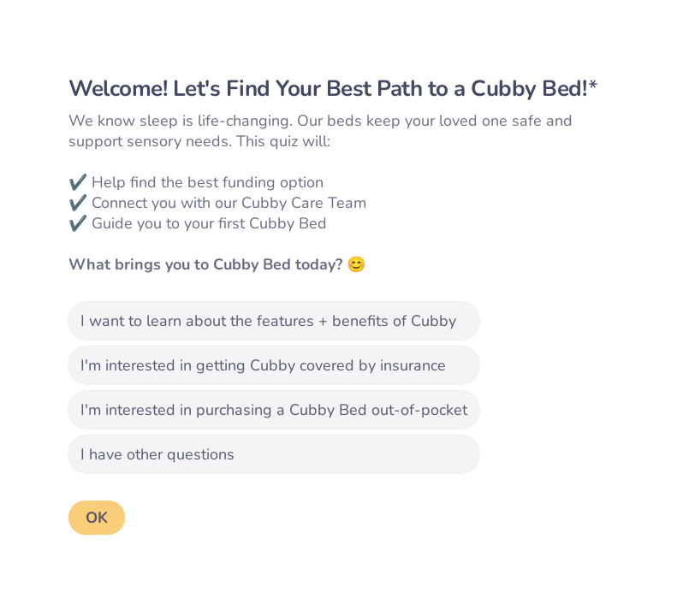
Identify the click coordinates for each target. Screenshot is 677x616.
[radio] (274, 321)
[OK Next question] (97, 518)
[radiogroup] (274, 388)
